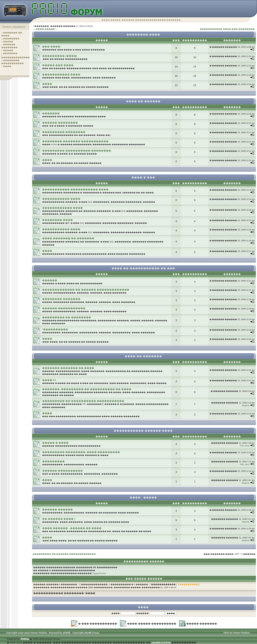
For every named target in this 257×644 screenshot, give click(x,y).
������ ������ (57, 510)
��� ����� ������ (144, 579)
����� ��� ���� (58, 65)
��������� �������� (64, 132)
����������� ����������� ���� (75, 189)
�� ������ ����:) (59, 519)
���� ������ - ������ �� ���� (72, 528)
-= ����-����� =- (45, 29)
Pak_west (245, 446)
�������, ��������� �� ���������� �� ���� (87, 389)
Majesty (246, 405)
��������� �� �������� (67, 317)
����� (8, 42)
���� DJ (49, 380)
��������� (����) (59, 56)
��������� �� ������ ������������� (64, 554)
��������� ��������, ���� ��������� (81, 452)
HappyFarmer (99, 573)
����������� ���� (61, 75)
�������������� (15, 57)
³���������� (55, 329)
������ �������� (60, 123)
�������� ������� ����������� (75, 141)
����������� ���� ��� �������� (227, 29)
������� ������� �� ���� (68, 368)
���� (7, 66)
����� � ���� (55, 443)
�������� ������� (61, 299)
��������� (53, 461)
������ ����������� (64, 308)
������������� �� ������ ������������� (86, 290)
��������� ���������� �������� (77, 151)
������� (10, 53)
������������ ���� (62, 208)
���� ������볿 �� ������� (68, 238)
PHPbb (25, 639)
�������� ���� (57, 220)
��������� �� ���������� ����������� (83, 401)
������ (50, 280)
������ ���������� (62, 471)
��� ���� (51, 47)
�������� (11, 39)
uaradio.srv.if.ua (161, 642)
